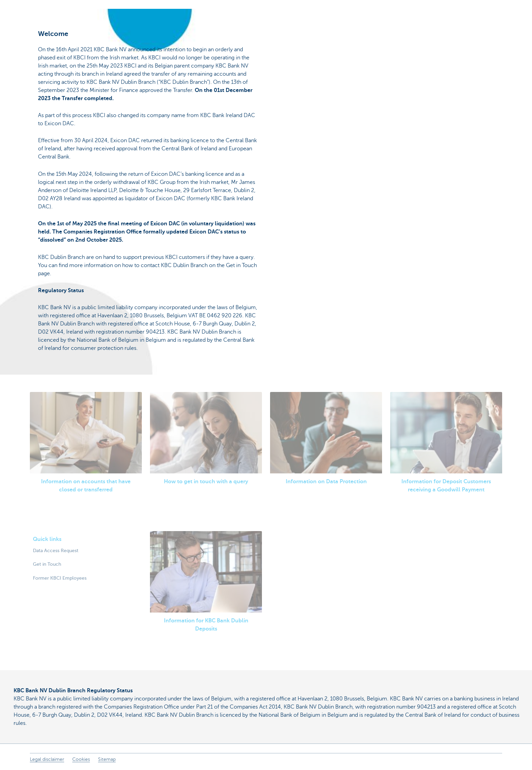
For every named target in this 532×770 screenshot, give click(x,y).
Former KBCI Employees (60, 578)
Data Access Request (56, 550)
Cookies (81, 759)
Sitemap (107, 759)
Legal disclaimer (47, 759)
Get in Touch (47, 564)
